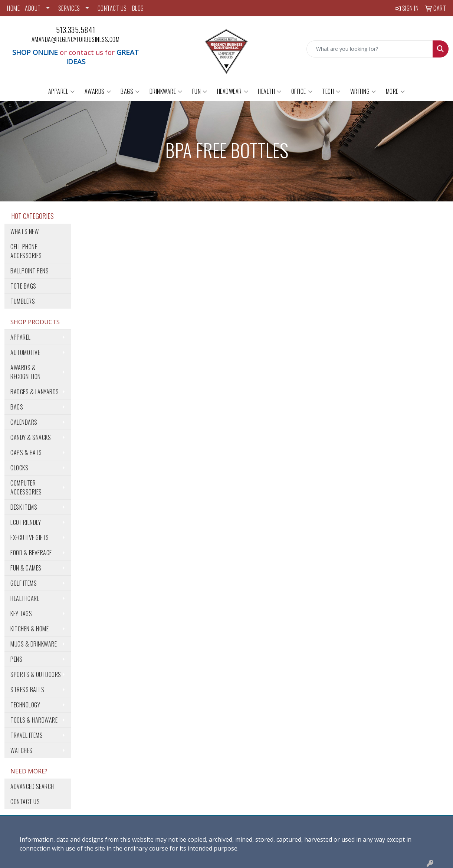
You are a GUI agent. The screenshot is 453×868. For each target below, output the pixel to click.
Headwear (233, 91)
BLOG (138, 8)
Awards (98, 91)
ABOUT (33, 8)
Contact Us (25, 802)
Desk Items (24, 507)
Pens (16, 659)
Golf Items (24, 583)
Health (270, 91)
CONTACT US (112, 8)
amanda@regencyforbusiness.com (76, 39)
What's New (24, 231)
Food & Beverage (31, 553)
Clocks (19, 468)
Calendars (24, 422)
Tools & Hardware (34, 720)
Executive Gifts (30, 537)
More (395, 91)
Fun (200, 91)
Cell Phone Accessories (26, 251)
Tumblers (23, 301)
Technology (25, 705)
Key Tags (21, 614)
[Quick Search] (370, 49)
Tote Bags (23, 286)
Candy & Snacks (31, 437)
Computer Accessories (26, 487)
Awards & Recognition (26, 372)
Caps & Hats (26, 453)
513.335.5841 (76, 30)
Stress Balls (27, 690)
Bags (130, 91)
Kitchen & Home (29, 629)
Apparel (62, 91)
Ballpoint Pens (29, 271)
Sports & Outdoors (36, 674)
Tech (331, 91)
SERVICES (69, 8)
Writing (363, 91)
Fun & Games (26, 568)
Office (302, 91)
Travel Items (27, 735)
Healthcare (25, 598)
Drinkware (166, 91)
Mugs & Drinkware (34, 644)
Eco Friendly (26, 522)
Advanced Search (32, 786)
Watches (22, 750)
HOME (13, 8)
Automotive (25, 352)
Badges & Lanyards (35, 392)
